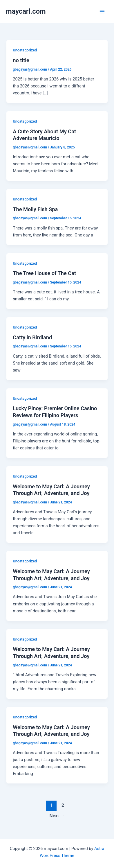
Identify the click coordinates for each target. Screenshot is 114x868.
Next (57, 816)
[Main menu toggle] (102, 12)
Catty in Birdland (32, 337)
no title (21, 60)
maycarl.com (26, 11)
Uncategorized (25, 50)
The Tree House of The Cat (44, 273)
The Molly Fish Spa (35, 209)
